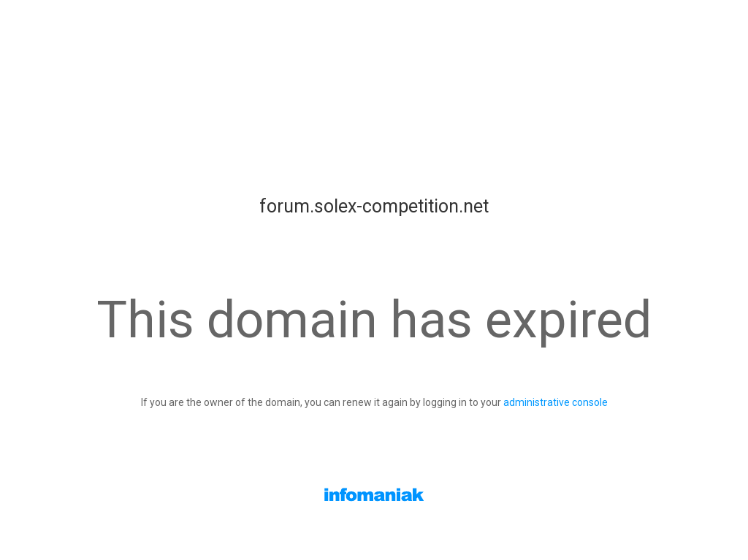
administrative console (556, 402)
